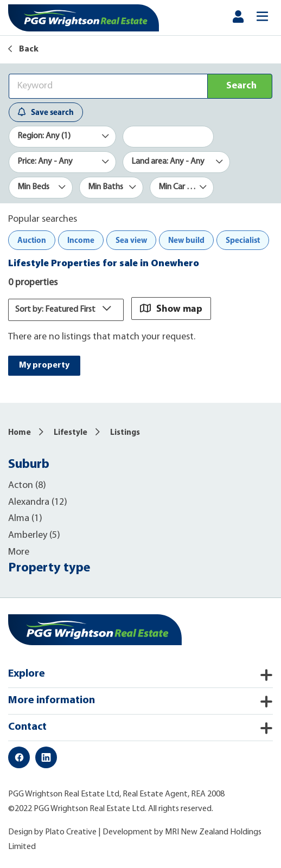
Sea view (131, 240)
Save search (46, 112)
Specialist (243, 240)
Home (20, 433)
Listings (125, 433)
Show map (171, 308)
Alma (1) (25, 519)
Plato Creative (71, 832)
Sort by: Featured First (66, 310)
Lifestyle (71, 433)
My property (44, 365)
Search (241, 86)
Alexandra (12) (38, 502)
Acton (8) (27, 486)
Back (23, 49)
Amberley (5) (34, 535)
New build (186, 240)
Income (81, 240)
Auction (32, 240)
